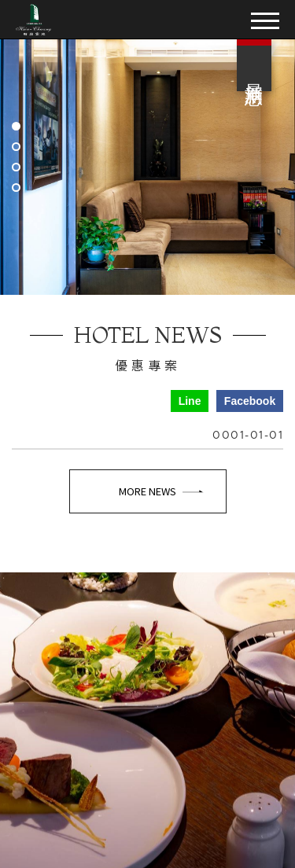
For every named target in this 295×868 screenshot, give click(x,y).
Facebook (250, 401)
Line (190, 401)
